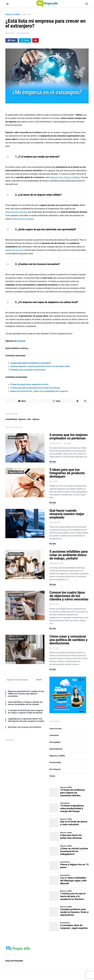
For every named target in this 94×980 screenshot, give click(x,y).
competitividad (11, 419)
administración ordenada (16, 212)
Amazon (68, 177)
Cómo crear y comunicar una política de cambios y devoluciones (68, 640)
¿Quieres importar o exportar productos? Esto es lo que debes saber (40, 366)
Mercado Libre (57, 177)
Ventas (52, 776)
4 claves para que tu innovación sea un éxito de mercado (35, 388)
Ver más (53, 462)
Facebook (21, 341)
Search (39, 680)
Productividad (55, 762)
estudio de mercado (14, 250)
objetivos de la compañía (23, 219)
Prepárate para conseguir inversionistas (28, 370)
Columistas (54, 735)
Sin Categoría (55, 769)
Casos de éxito (56, 729)
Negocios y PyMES (13, 14)
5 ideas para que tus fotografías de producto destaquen (67, 473)
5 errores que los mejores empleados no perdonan (69, 437)
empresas (22, 419)
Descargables (55, 742)
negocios (36, 419)
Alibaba (77, 177)
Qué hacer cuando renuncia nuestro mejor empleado (67, 514)
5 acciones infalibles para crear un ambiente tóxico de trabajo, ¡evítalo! (69, 555)
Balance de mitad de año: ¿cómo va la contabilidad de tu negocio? (39, 391)
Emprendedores (56, 749)
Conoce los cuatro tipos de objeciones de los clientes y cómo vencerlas (69, 596)
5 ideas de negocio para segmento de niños (29, 384)
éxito (29, 419)
